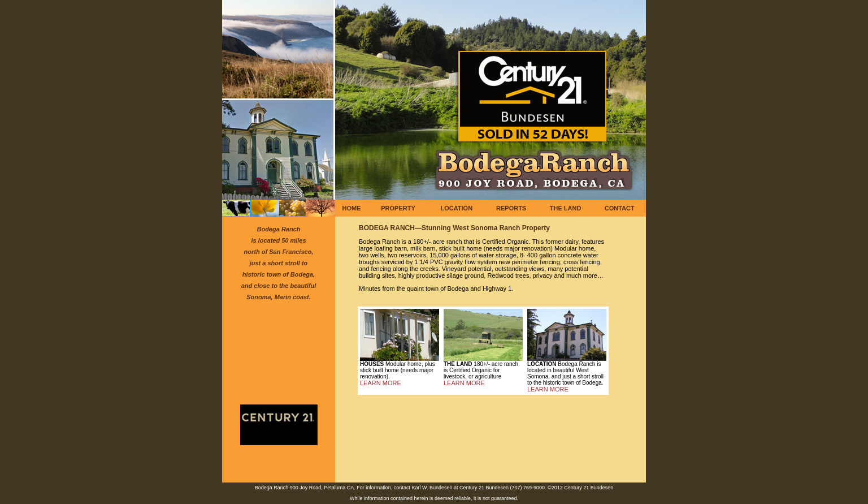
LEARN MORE (381, 383)
